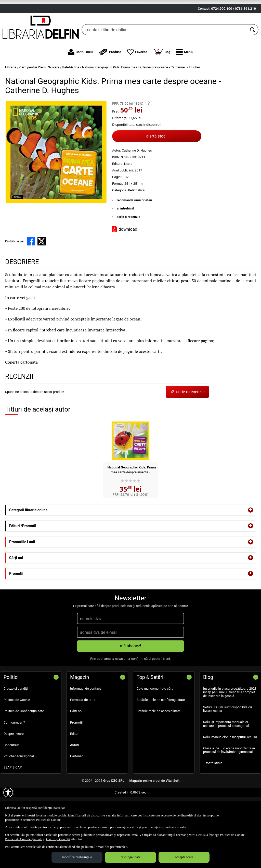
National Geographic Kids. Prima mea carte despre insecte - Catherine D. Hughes (132, 502)
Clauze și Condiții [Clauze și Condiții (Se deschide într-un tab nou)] (58, 839)
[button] (185, 82)
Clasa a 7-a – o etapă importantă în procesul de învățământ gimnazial (229, 780)
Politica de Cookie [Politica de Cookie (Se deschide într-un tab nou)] (48, 820)
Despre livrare (14, 763)
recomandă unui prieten (134, 230)
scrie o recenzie (128, 246)
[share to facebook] (31, 271)
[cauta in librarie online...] (164, 59)
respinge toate (130, 857)
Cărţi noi (76, 741)
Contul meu (80, 82)
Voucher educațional (19, 786)
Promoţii (76, 752)
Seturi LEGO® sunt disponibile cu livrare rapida (227, 739)
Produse (110, 82)
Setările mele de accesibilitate (159, 741)
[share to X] (42, 271)
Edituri (75, 763)
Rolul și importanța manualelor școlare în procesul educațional (226, 754)
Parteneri (77, 786)
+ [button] (251, 540)
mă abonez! (131, 676)
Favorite (137, 82)
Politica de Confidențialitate (24, 741)
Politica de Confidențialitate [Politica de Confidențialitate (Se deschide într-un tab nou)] (24, 839)
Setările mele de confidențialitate (161, 730)
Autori (75, 775)
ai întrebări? (126, 238)
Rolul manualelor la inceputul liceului (230, 767)
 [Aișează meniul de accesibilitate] (8, 792)
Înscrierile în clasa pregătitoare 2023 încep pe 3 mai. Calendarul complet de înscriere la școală (230, 722)
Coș (162, 81)
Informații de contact (86, 718)
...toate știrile (213, 793)
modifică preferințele (77, 857)
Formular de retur (83, 730)
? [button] (149, 133)
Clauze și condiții (16, 718)
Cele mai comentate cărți (155, 718)
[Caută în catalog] (253, 59)
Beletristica (136, 220)
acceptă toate (184, 857)
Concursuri (12, 775)
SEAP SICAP (13, 797)
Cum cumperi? (14, 752)
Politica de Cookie (17, 730)
